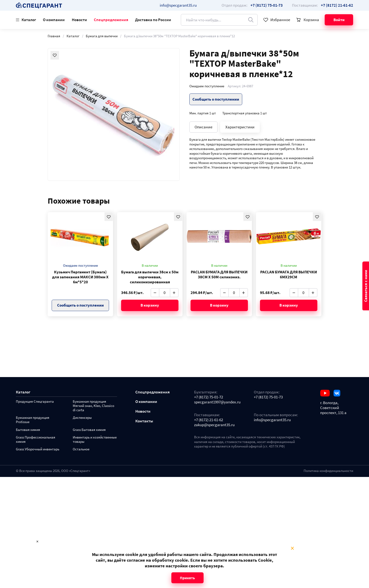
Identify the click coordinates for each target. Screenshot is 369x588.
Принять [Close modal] (187, 578)
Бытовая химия (28, 430)
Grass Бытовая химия (89, 430)
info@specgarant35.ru (178, 5)
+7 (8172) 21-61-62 (209, 420)
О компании (54, 20)
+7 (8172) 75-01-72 (209, 397)
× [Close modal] (292, 548)
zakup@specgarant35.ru (214, 425)
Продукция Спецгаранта (35, 402)
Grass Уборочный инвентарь (38, 449)
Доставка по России (153, 20)
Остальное (81, 449)
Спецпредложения (111, 20)
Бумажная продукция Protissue (33, 420)
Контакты (144, 421)
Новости (79, 20)
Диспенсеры (82, 418)
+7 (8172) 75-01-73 (268, 397)
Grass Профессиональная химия (36, 440)
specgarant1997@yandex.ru (217, 402)
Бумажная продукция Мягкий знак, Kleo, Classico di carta (93, 406)
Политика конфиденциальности (328, 471)
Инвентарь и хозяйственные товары (95, 440)
